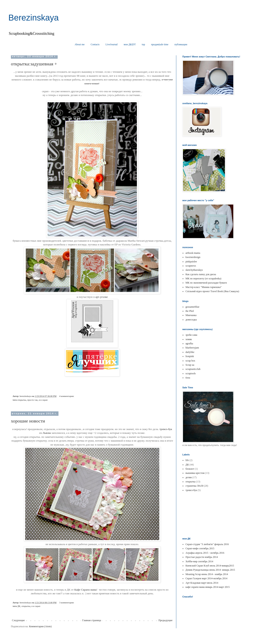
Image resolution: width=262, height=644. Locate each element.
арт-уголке (102, 297)
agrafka (189, 343)
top (143, 44)
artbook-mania (193, 253)
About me (80, 44)
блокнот (190, 469)
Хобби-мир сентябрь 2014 (199, 561)
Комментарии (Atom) (40, 626)
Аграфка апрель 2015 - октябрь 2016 (205, 553)
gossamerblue (192, 307)
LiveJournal (112, 44)
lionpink (190, 356)
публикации (181, 44)
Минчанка (191, 315)
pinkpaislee (191, 262)
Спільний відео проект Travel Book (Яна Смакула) (212, 291)
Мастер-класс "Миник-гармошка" (204, 287)
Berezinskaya (34, 18)
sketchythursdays (194, 270)
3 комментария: (67, 603)
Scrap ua (190, 365)
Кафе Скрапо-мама (86, 590)
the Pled (190, 311)
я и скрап (43, 400)
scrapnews (191, 266)
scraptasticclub (193, 369)
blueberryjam (192, 348)
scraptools (191, 373)
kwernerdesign (193, 257)
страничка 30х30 (194, 486)
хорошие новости (28, 421)
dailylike (190, 352)
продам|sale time (160, 44)
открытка (22, 400)
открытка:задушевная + (34, 64)
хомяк (189, 339)
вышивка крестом (195, 473)
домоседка (191, 320)
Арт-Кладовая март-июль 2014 (202, 583)
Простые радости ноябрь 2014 (202, 557)
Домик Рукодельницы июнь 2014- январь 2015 (210, 570)
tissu (188, 378)
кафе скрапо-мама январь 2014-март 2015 (208, 587)
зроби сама (191, 335)
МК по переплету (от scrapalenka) (203, 279)
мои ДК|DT (130, 44)
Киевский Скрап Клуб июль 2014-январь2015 (210, 566)
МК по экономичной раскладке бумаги (206, 283)
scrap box (190, 361)
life (187, 460)
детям (189, 477)
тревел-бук (191, 490)
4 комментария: (67, 396)
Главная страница (92, 620)
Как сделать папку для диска (201, 274)
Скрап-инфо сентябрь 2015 (200, 548)
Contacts (95, 44)
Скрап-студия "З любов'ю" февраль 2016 (207, 544)
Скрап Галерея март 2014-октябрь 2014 (206, 578)
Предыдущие (165, 620)
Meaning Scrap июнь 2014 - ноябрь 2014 (207, 574)
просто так (32, 400)
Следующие (18, 620)
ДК (19, 606)
